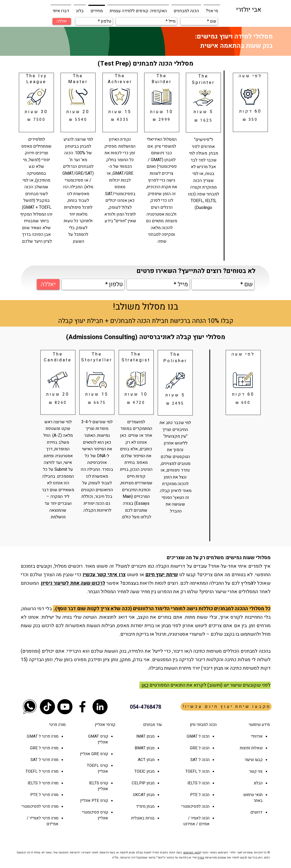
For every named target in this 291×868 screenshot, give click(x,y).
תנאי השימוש (192, 853)
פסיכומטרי (90, 812)
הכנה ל (204, 748)
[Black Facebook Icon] (82, 707)
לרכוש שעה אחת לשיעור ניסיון (73, 583)
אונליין (86, 754)
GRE (95, 754)
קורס (104, 754)
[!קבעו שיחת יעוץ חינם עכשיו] (226, 707)
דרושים (256, 812)
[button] (186, 8)
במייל (201, 858)
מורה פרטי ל (48, 736)
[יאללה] (62, 21)
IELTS (94, 783)
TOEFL (93, 766)
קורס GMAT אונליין (98, 739)
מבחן (150, 760)
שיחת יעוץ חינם (162, 575)
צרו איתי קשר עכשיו (104, 575)
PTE (95, 801)
